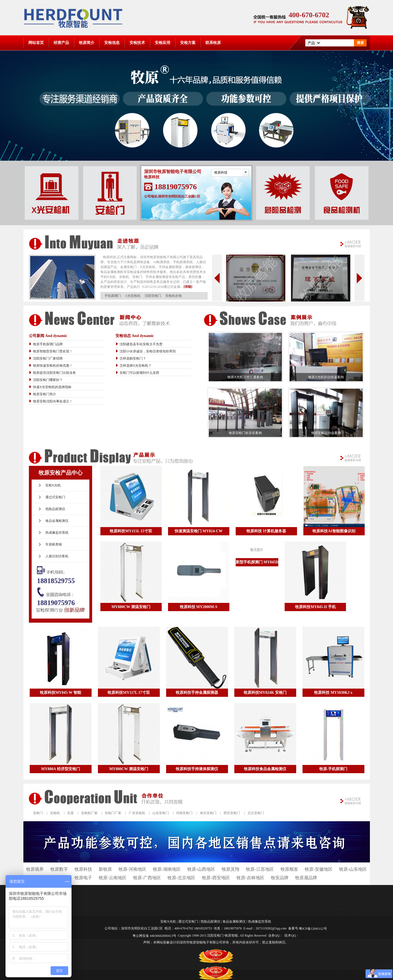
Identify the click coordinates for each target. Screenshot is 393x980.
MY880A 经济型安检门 (60, 769)
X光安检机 (133, 296)
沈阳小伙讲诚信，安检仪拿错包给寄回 (148, 351)
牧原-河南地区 (132, 869)
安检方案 (188, 43)
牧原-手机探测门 (333, 769)
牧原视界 (35, 869)
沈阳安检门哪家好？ (48, 380)
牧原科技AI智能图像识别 (334, 531)
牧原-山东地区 (353, 869)
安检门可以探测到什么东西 (139, 373)
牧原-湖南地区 (167, 869)
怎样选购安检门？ (133, 358)
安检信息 (112, 43)
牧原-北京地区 (181, 878)
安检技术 (137, 43)
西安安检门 (232, 813)
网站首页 (36, 43)
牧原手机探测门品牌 (48, 344)
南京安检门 (208, 813)
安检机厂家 (89, 813)
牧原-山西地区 (201, 869)
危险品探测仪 (55, 509)
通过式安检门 (55, 497)
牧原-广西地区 (147, 878)
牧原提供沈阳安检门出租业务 (54, 373)
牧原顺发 (289, 869)
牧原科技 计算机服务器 (266, 531)
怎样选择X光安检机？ (136, 366)
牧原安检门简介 (45, 394)
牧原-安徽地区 (319, 869)
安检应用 (163, 43)
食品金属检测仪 (57, 521)
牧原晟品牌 (306, 878)
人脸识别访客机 (57, 556)
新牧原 (105, 869)
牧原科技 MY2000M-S (199, 607)
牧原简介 (87, 43)
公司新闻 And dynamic (48, 336)
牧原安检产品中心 (61, 473)
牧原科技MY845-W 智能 (61, 693)
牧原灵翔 (230, 869)
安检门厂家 (113, 813)
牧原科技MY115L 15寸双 (131, 531)
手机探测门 (113, 296)
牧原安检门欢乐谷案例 (245, 433)
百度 (70, 813)
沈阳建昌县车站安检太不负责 (141, 344)
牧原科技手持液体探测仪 (197, 769)
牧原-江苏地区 (260, 869)
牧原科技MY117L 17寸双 (129, 693)
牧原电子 (83, 878)
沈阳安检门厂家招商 (48, 358)
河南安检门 (184, 813)
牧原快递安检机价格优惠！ (53, 366)
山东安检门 (161, 813)
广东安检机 (137, 813)
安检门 (38, 813)
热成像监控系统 (57, 533)
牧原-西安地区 (216, 878)
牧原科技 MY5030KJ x (333, 693)
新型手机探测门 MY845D (257, 562)
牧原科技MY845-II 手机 (315, 607)
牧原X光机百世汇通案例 (245, 377)
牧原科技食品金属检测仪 (265, 769)
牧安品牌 (280, 878)
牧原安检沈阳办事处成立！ (53, 401)
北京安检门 (256, 813)
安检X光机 (53, 485)
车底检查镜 (54, 544)
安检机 (55, 813)
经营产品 (61, 43)
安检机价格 (174, 296)
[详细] (188, 287)
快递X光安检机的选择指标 (52, 387)
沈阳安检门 (153, 296)
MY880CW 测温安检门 (131, 607)
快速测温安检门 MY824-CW (199, 531)
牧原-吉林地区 (250, 878)
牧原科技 (221, 172)
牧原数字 (59, 869)
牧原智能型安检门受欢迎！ (53, 351)
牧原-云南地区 (113, 878)
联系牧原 (213, 43)
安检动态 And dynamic (135, 336)
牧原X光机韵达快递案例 (326, 377)
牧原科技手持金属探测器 (197, 693)
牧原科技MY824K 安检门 (265, 693)
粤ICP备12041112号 (313, 929)
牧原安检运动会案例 (326, 433)
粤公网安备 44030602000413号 (154, 936)
